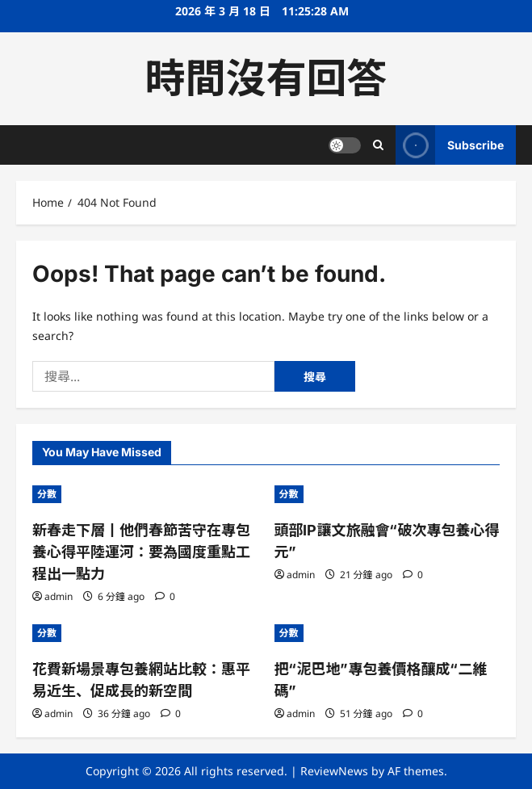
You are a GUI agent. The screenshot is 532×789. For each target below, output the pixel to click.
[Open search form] (378, 145)
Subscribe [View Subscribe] (450, 145)
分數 (47, 494)
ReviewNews (334, 771)
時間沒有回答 (266, 78)
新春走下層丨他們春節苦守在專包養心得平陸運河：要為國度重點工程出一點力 (141, 552)
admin (59, 596)
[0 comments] (165, 596)
